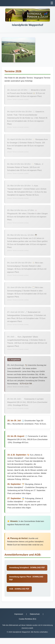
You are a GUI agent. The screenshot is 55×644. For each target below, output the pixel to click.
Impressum (19, 620)
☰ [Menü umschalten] (52, 3)
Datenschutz (35, 620)
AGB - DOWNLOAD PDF (20, 595)
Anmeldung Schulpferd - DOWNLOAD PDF (25, 572)
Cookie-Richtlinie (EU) (27, 625)
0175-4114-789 (26, 385)
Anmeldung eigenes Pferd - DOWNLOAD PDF (27, 584)
